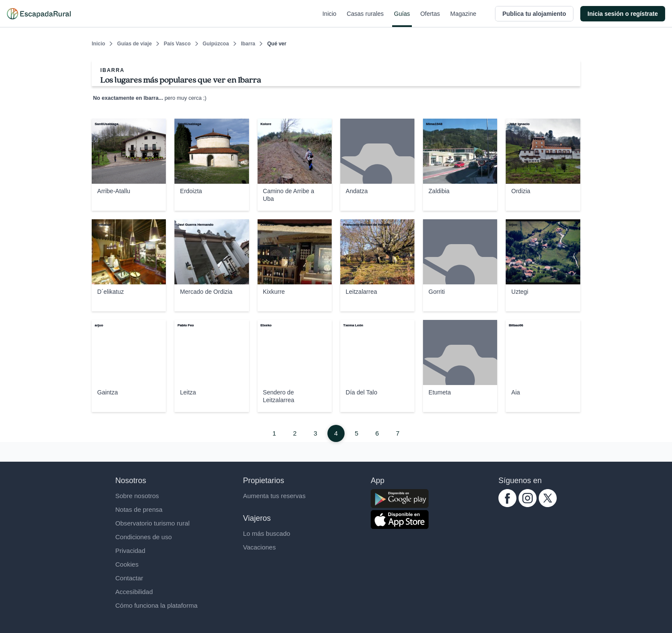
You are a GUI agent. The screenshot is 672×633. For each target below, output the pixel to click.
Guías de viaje (134, 44)
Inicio (329, 19)
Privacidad (130, 551)
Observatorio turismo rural (152, 523)
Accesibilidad (134, 592)
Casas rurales (365, 19)
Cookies (127, 564)
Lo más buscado (267, 533)
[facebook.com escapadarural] (507, 505)
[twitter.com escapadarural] (548, 505)
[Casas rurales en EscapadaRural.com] (39, 14)
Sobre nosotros (137, 496)
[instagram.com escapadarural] (528, 505)
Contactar (129, 578)
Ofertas (430, 19)
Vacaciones (259, 547)
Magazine (463, 19)
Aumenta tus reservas (274, 496)
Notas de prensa (139, 509)
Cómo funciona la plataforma (156, 605)
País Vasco (177, 44)
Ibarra (248, 44)
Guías (402, 19)
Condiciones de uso (144, 537)
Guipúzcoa (216, 44)
